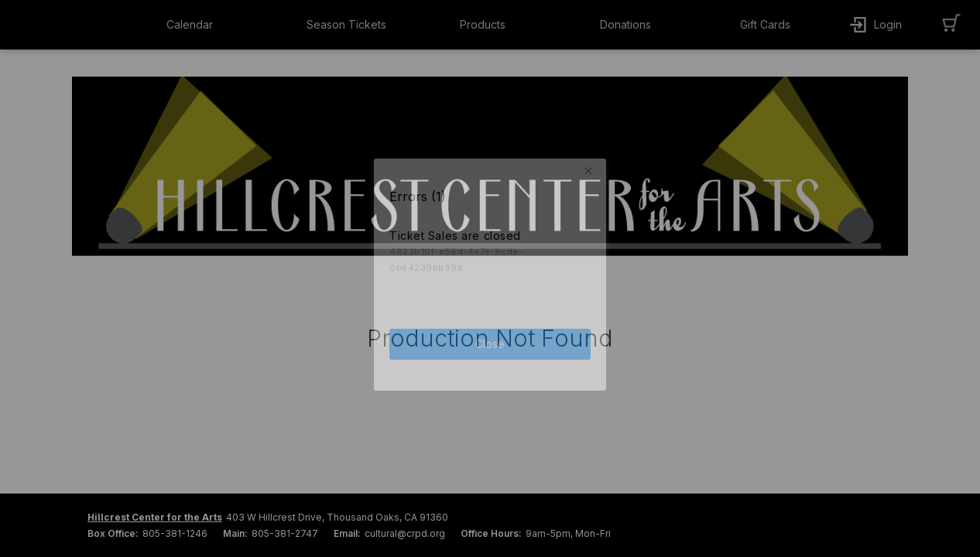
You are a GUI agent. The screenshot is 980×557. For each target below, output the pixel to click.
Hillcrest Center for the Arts (155, 517)
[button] (203, 25)
